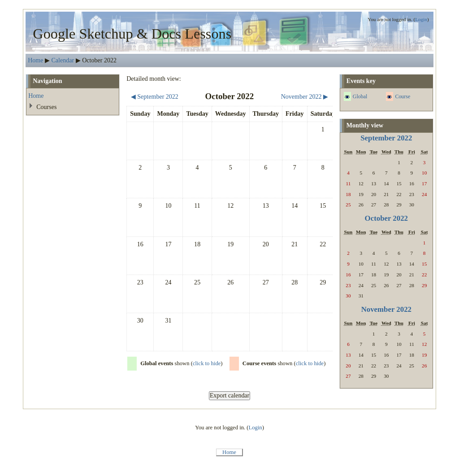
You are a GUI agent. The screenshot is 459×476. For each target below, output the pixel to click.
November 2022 (386, 309)
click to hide (207, 363)
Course (403, 96)
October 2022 (386, 218)
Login (421, 19)
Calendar (63, 60)
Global (360, 96)
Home (35, 60)
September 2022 (386, 138)
